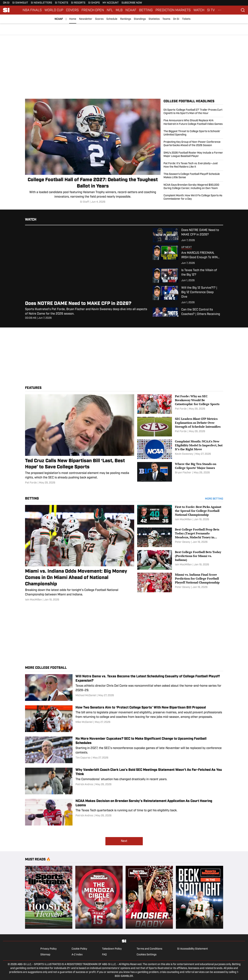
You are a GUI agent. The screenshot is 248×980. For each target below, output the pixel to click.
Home (73, 19)
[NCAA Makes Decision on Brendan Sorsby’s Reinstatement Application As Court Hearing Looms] (124, 812)
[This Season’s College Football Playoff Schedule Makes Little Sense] (193, 176)
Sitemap (45, 955)
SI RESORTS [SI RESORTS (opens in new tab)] (78, 3)
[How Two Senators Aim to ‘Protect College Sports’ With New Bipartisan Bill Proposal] (124, 719)
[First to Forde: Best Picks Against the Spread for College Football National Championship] (180, 515)
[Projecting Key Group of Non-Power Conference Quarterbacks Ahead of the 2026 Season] (193, 144)
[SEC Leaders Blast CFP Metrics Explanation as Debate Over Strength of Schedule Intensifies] (180, 427)
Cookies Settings (147, 955)
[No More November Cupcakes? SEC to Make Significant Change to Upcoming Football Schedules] (124, 750)
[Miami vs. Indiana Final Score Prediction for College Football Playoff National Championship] (180, 582)
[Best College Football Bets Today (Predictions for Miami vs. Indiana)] (180, 560)
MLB (119, 10)
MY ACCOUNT (111, 3)
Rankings (126, 19)
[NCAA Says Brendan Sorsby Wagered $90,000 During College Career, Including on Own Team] (193, 187)
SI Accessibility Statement (192, 949)
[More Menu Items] (220, 10)
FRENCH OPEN (93, 10)
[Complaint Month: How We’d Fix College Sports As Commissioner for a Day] (193, 196)
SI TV (211, 10)
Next (124, 841)
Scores (99, 19)
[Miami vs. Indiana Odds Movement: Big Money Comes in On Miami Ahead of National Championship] (80, 553)
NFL (110, 10)
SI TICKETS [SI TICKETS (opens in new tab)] (62, 3)
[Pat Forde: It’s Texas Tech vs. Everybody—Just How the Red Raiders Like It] (193, 165)
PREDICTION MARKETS (173, 10)
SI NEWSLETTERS (41, 3)
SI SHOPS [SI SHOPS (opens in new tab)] (94, 3)
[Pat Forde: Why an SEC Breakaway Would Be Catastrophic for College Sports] (180, 404)
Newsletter (86, 19)
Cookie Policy (79, 949)
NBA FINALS (32, 10)
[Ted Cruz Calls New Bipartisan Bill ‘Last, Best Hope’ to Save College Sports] (80, 440)
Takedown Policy (112, 949)
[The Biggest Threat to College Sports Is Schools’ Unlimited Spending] (193, 133)
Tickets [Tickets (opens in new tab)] (186, 19)
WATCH (199, 10)
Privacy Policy (48, 949)
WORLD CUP (54, 10)
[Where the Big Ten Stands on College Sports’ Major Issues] (180, 472)
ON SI (6, 3)
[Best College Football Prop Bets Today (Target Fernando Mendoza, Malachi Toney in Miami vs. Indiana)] (180, 537)
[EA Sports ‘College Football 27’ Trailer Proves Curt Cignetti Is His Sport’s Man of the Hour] (193, 113)
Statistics (154, 19)
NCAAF (131, 10)
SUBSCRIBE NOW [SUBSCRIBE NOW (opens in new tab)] (132, 3)
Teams (166, 19)
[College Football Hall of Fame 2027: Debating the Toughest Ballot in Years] (93, 151)
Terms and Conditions (149, 949)
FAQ (104, 955)
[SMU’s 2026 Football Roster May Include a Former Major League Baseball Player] (193, 155)
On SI (176, 19)
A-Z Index (77, 955)
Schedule (112, 19)
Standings (140, 19)
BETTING (146, 10)
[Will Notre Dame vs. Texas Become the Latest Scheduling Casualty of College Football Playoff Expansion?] (124, 688)
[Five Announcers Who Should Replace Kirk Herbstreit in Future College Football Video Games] (193, 122)
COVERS (72, 10)
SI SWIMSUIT (20, 3)
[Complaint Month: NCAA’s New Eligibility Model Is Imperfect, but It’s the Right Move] (180, 449)
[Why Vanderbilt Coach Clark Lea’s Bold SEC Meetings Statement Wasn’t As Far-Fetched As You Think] (124, 781)
